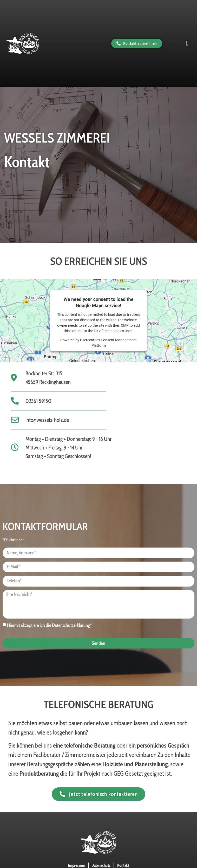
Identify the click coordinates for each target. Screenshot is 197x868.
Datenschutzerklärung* (72, 625)
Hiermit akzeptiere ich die (49, 625)
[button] (187, 43)
